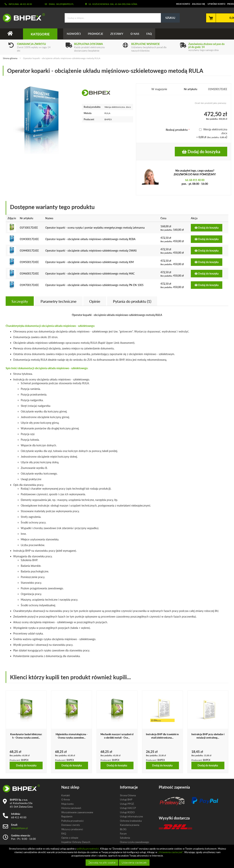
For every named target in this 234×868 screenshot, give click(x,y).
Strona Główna (128, 795)
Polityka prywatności (72, 821)
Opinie (95, 301)
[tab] (20, 301)
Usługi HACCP (128, 808)
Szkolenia (125, 838)
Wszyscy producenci (72, 829)
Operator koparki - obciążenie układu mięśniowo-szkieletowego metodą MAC (90, 273)
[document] (117, 856)
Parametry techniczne (59, 301)
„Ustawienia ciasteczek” (170, 852)
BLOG (123, 829)
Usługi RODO (127, 812)
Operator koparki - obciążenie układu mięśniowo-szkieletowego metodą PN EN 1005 (94, 285)
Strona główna (10, 58)
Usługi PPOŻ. (127, 804)
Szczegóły (20, 301)
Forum (123, 834)
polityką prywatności (88, 849)
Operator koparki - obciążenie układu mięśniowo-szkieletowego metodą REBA (90, 239)
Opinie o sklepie (70, 838)
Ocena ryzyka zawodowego (134, 842)
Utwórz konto (216, 4)
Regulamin (67, 817)
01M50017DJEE (29, 262)
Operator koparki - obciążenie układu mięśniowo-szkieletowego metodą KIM (89, 262)
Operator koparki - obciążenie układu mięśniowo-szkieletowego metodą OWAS (91, 251)
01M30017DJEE (29, 239)
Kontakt (66, 795)
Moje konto (183, 4)
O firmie (66, 800)
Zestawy (118, 34)
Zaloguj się (198, 4)
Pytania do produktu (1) (132, 301)
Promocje (96, 34)
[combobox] (122, 18)
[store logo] (22, 18)
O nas (136, 34)
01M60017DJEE (29, 273)
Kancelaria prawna (130, 825)
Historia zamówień (71, 808)
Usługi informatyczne (131, 817)
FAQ (151, 34)
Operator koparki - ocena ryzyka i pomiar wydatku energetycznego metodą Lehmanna (95, 228)
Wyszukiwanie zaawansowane (77, 812)
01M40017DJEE (29, 251)
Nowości (74, 34)
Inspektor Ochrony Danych (76, 842)
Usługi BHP (126, 800)
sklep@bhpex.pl (19, 828)
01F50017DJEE (29, 228)
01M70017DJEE (29, 285)
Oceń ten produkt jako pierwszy (211, 103)
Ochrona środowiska (131, 821)
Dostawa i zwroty (71, 825)
